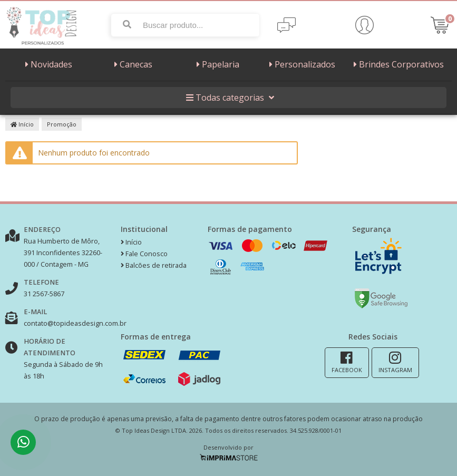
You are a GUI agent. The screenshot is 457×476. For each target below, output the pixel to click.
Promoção (62, 124)
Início (22, 124)
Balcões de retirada (154, 265)
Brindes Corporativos (397, 64)
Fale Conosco (144, 254)
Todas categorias (229, 98)
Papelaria (217, 64)
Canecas (132, 64)
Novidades (47, 64)
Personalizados (301, 64)
